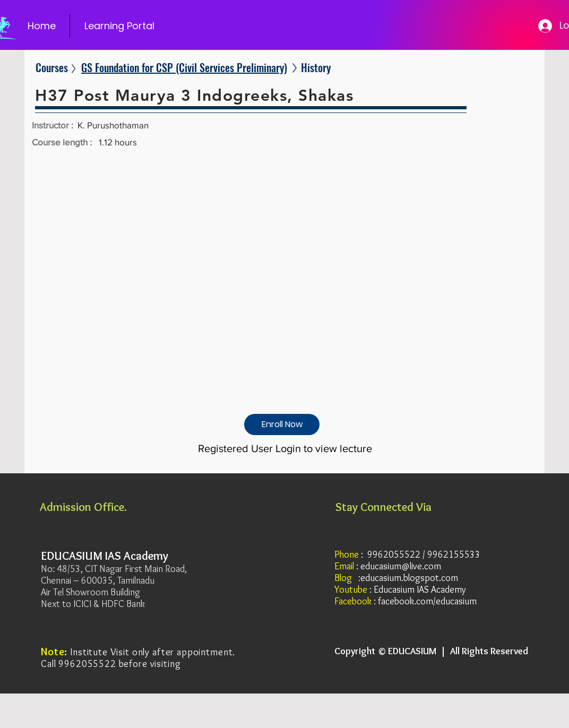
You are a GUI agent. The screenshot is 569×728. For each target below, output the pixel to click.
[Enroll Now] (282, 424)
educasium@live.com (401, 566)
